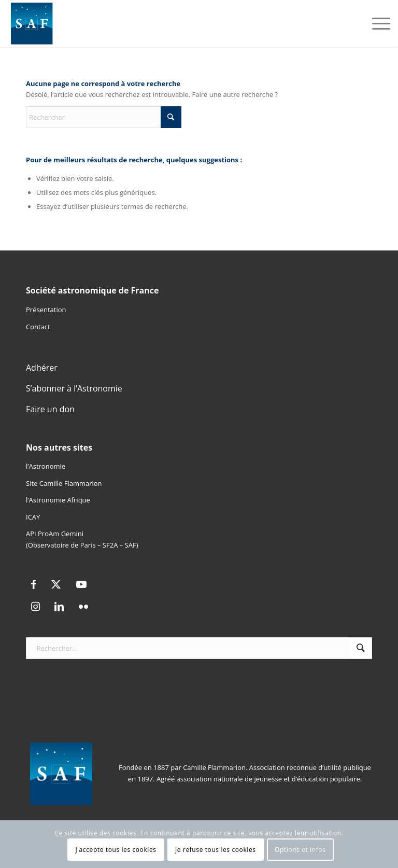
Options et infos (300, 850)
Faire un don (50, 409)
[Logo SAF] (32, 23)
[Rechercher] (104, 117)
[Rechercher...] (199, 648)
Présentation (46, 310)
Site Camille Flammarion (64, 483)
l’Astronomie (46, 466)
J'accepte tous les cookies (116, 850)
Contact (38, 327)
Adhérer (42, 368)
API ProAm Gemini (55, 534)
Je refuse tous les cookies (216, 850)
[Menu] (376, 23)
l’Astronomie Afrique (58, 500)
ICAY (33, 517)
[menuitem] (376, 23)
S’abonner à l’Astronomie (74, 388)
